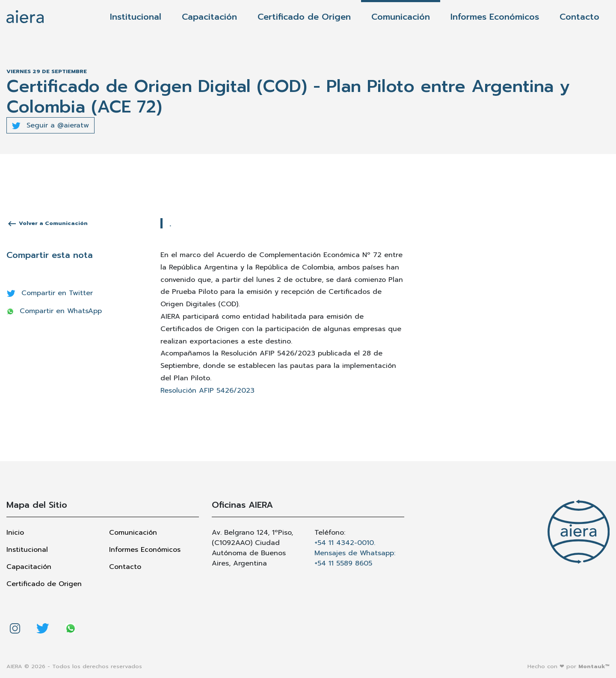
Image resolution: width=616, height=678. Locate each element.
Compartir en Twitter (50, 293)
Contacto (579, 17)
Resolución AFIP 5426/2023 (207, 391)
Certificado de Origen (304, 17)
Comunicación (401, 17)
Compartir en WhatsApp (54, 311)
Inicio (15, 533)
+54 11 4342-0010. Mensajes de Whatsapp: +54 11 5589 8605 (355, 553)
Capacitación (209, 17)
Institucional (136, 17)
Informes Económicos (495, 17)
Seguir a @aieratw (50, 125)
